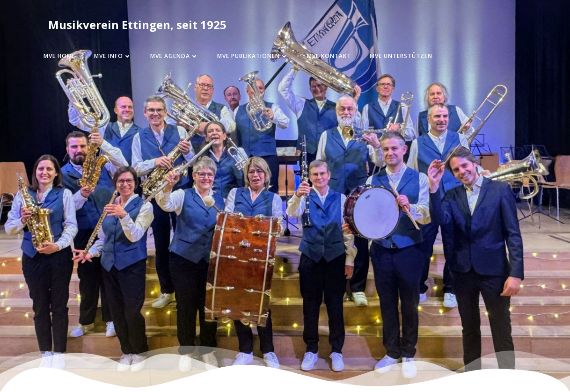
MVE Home (59, 56)
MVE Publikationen (253, 56)
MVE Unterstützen (401, 56)
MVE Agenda (174, 56)
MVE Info (113, 56)
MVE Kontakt (329, 56)
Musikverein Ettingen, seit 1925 (137, 25)
